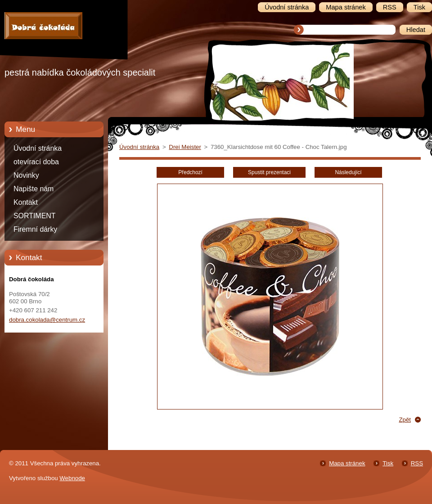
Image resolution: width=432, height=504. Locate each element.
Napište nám (34, 189)
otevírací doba (36, 162)
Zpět (405, 420)
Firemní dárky (35, 229)
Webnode (72, 478)
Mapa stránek (347, 463)
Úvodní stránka (38, 148)
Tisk (388, 463)
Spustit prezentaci (269, 172)
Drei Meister (185, 147)
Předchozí (190, 172)
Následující (348, 172)
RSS (417, 463)
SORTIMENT (34, 216)
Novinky (26, 175)
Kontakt (26, 202)
